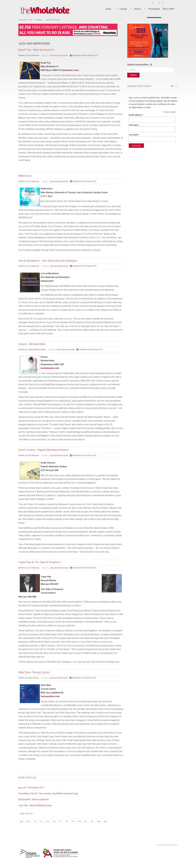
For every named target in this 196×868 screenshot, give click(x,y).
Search (133, 75)
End (105, 821)
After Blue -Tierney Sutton (34, 672)
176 (54, 821)
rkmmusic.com (70, 70)
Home (30, 20)
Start (22, 821)
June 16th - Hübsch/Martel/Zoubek (35, 805)
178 (67, 821)
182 (92, 821)
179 (73, 821)
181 (86, 821)
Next (99, 821)
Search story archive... (139, 65)
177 (60, 821)
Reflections (25, 176)
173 (35, 821)
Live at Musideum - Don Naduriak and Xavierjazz (48, 261)
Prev (28, 821)
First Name (134, 125)
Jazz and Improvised (59, 55)
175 (48, 821)
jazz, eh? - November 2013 (31, 788)
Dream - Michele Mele (32, 344)
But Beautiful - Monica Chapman (34, 799)
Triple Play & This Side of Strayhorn (40, 562)
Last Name (134, 135)
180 (79, 821)
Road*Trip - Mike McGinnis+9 (36, 50)
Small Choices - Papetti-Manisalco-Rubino (43, 450)
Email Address (136, 115)
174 (41, 821)
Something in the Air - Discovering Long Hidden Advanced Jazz (48, 793)
